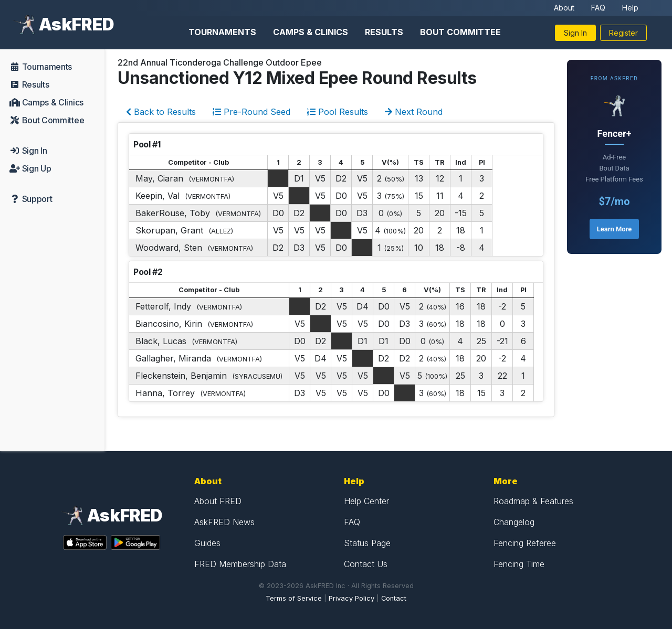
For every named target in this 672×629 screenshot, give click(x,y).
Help (630, 8)
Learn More (614, 229)
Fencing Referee (525, 543)
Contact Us (366, 564)
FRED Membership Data (240, 564)
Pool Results (338, 112)
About (564, 8)
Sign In (575, 33)
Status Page (367, 543)
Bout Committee (460, 32)
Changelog (514, 522)
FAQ (598, 8)
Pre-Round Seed (251, 112)
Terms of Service (294, 598)
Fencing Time (519, 564)
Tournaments (222, 32)
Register (623, 33)
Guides (207, 543)
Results (384, 32)
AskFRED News (224, 522)
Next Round (414, 112)
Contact (394, 598)
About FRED (218, 501)
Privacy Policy (351, 598)
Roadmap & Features (533, 501)
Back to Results (161, 112)
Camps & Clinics (311, 32)
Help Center (366, 501)
